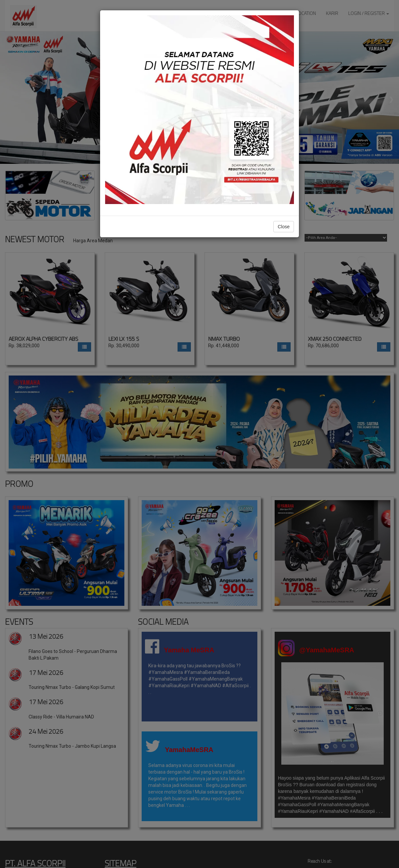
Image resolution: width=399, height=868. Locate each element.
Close (284, 227)
